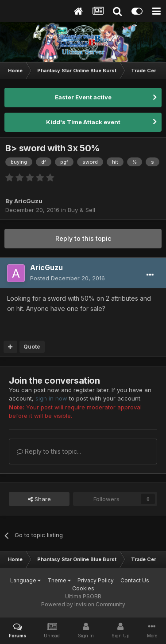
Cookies (83, 588)
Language (25, 580)
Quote (32, 347)
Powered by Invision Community (83, 604)
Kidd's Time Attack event (83, 122)
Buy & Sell (81, 210)
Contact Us (135, 580)
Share (39, 499)
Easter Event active (83, 97)
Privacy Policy (96, 580)
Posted (68, 278)
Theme (59, 580)
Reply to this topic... (49, 451)
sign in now (51, 398)
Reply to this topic (83, 238)
